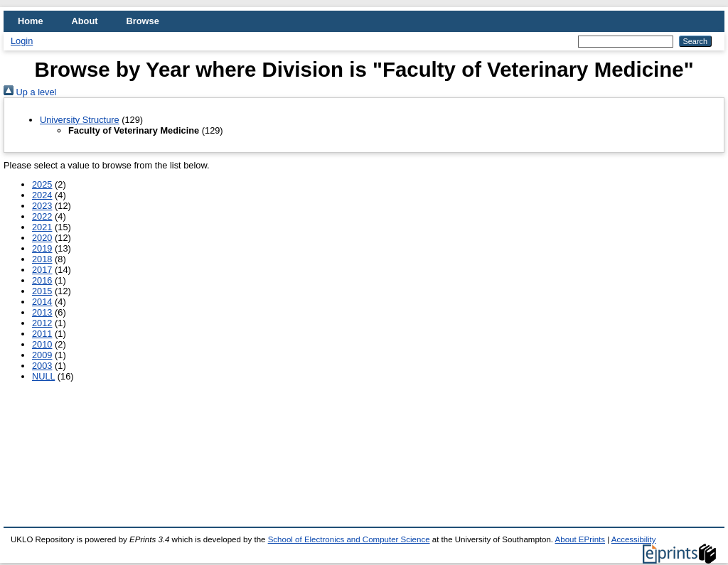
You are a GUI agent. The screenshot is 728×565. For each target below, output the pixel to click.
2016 (42, 280)
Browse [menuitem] (143, 21)
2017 (42, 270)
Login (22, 41)
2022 (42, 216)
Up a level (30, 92)
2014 (42, 302)
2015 (42, 291)
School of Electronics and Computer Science (349, 539)
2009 (42, 355)
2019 (42, 248)
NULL (43, 376)
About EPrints (580, 539)
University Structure (80, 120)
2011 (42, 334)
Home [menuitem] (31, 21)
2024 (42, 195)
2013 (42, 312)
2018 (42, 259)
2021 (42, 227)
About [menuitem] (85, 21)
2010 (42, 344)
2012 (42, 323)
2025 (42, 184)
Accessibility (634, 539)
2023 (42, 206)
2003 (42, 366)
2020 (42, 238)
